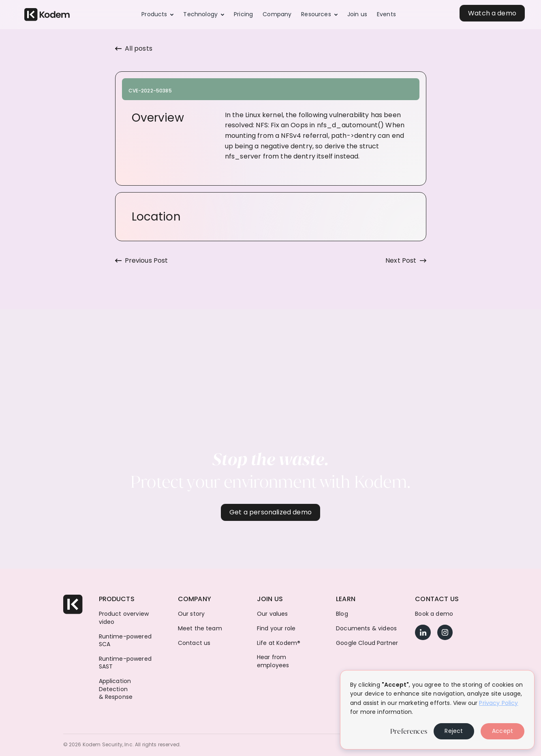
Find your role (276, 629)
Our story (191, 614)
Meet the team (200, 629)
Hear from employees (273, 661)
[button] (157, 15)
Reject (454, 731)
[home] (47, 15)
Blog (342, 614)
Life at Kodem (279, 643)
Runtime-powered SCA (125, 641)
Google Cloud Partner (367, 643)
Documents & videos (366, 629)
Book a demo (434, 614)
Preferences (409, 731)
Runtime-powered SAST (125, 663)
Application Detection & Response (116, 689)
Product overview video (124, 618)
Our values (273, 614)
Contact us (194, 643)
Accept (503, 731)
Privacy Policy (498, 703)
